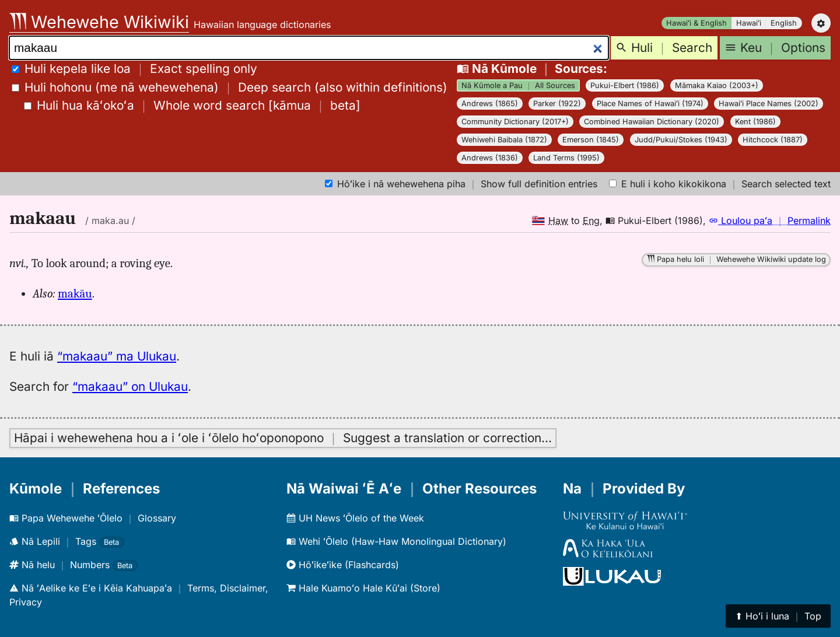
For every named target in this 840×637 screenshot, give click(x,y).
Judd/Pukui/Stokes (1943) (681, 140)
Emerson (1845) (591, 140)
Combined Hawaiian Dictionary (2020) (652, 122)
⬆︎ (778, 616)
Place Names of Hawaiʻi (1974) (650, 104)
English (784, 23)
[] (192, 105)
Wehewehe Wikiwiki (99, 22)
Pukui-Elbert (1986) (625, 85)
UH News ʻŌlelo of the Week (355, 518)
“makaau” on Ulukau (130, 386)
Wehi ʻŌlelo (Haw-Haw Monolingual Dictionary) (396, 541)
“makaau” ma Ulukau (117, 356)
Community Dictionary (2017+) (515, 122)
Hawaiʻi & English (696, 23)
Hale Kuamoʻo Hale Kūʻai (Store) (363, 588)
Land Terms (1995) (566, 158)
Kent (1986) (755, 122)
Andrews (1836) (490, 158)
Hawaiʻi (749, 23)
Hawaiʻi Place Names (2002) (769, 104)
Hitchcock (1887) (773, 140)
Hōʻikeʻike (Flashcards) (343, 565)
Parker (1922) (557, 104)
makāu (75, 293)
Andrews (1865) (490, 104)
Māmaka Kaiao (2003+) (717, 85)
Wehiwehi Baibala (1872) (504, 140)
